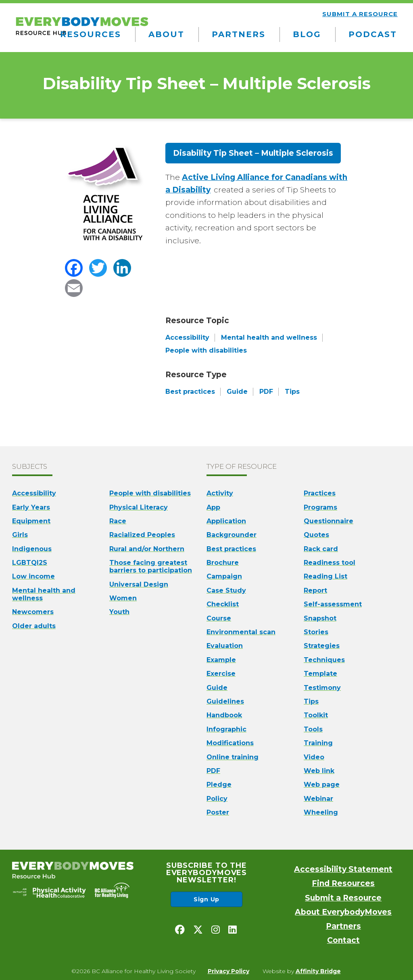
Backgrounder (232, 535)
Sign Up (206, 899)
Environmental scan (241, 632)
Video (314, 757)
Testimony (322, 688)
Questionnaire (329, 521)
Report (315, 590)
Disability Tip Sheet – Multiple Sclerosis (253, 153)
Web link (319, 771)
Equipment (31, 521)
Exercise (221, 674)
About (166, 34)
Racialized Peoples (142, 535)
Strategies (322, 646)
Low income (33, 576)
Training (318, 743)
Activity (220, 493)
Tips (311, 701)
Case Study (226, 590)
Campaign (224, 576)
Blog (307, 34)
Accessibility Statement (343, 869)
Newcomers (33, 612)
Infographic (226, 729)
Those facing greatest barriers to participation (151, 566)
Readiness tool (330, 563)
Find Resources (343, 883)
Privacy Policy (228, 971)
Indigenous (32, 549)
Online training (233, 757)
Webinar (318, 799)
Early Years (31, 507)
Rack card (321, 549)
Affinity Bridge (318, 971)
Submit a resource (360, 14)
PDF (213, 771)
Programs (320, 507)
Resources (91, 34)
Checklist (223, 604)
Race (118, 521)
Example (221, 660)
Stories (316, 632)
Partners (239, 34)
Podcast (373, 34)
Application (226, 521)
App (213, 507)
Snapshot (320, 618)
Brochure (223, 563)
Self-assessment (333, 604)
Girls (20, 535)
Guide (217, 688)
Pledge (219, 785)
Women (123, 598)
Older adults (34, 626)
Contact (343, 940)
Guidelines (225, 701)
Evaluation (225, 646)
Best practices (231, 549)
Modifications (230, 743)
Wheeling (321, 812)
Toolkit (316, 715)
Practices (320, 493)
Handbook (224, 715)
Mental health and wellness (44, 594)
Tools (313, 729)
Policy (217, 799)
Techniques (324, 660)
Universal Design (139, 584)
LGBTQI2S (30, 563)
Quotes (316, 535)
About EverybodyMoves (343, 912)
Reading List (325, 576)
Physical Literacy (139, 507)
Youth (119, 612)
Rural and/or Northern (147, 549)
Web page (322, 785)
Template (320, 674)
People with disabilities (150, 493)
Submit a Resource (343, 898)
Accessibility (34, 493)
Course (219, 618)
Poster (218, 812)
